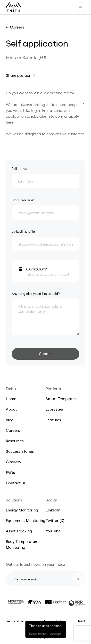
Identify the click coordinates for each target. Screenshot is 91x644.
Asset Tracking (19, 531)
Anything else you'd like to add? (36, 293)
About (11, 409)
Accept (56, 633)
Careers (17, 27)
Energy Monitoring (22, 510)
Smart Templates (61, 398)
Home (11, 398)
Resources (15, 441)
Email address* (23, 200)
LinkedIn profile (23, 231)
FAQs (10, 472)
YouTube (53, 531)
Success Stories (20, 451)
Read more (38, 633)
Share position (19, 75)
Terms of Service (18, 621)
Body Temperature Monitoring (22, 544)
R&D (82, 621)
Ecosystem (55, 409)
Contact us (16, 483)
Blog (10, 420)
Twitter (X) (55, 520)
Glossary (13, 461)
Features (53, 420)
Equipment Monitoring (26, 520)
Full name (19, 168)
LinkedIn (53, 510)
